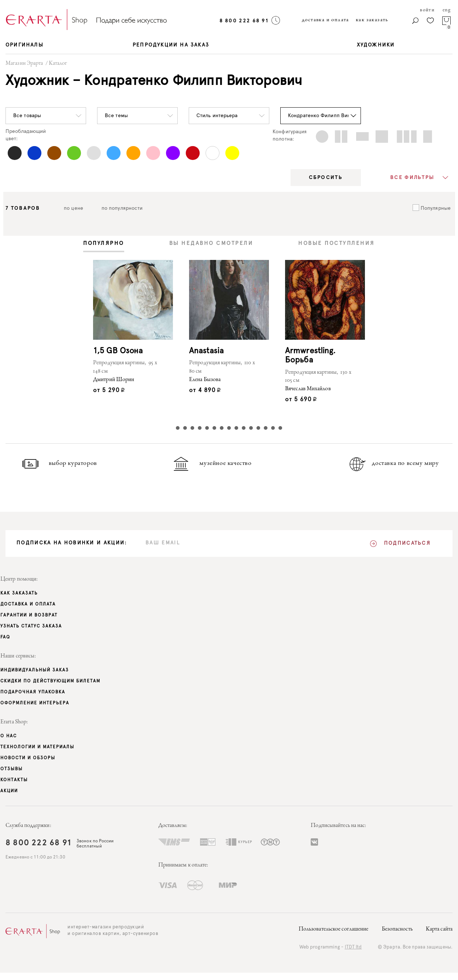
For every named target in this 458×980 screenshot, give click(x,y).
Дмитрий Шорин (114, 380)
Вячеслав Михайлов (308, 389)
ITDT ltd (353, 947)
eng (447, 10)
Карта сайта (439, 929)
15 (280, 428)
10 (244, 428)
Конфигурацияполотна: (290, 135)
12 (258, 428)
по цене (73, 208)
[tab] (104, 244)
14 (273, 428)
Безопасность (397, 929)
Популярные (435, 208)
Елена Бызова (205, 380)
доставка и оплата (326, 20)
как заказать (372, 20)
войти (427, 10)
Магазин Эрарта (24, 64)
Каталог (58, 64)
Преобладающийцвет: (26, 135)
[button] (46, 116)
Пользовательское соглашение (334, 929)
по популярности (122, 208)
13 (266, 428)
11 (251, 428)
